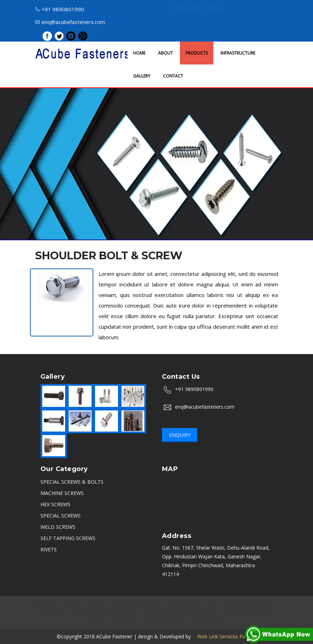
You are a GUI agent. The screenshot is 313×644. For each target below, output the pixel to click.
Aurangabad (125, 604)
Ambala (234, 604)
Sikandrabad (50, 612)
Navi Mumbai (258, 612)
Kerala (99, 621)
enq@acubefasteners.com (70, 22)
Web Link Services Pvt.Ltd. (224, 636)
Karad (198, 621)
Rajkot (77, 612)
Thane (230, 612)
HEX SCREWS (55, 504)
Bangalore (72, 604)
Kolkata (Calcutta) (163, 612)
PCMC (130, 612)
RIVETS (49, 549)
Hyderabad (260, 604)
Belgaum (155, 621)
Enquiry (180, 435)
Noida (192, 604)
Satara (178, 621)
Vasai (216, 621)
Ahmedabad (104, 612)
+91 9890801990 (60, 9)
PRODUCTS (197, 53)
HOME (139, 53)
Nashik (98, 604)
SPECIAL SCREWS (61, 516)
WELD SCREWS (58, 527)
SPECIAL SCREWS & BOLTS (72, 482)
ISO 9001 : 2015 (197, 9)
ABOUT (165, 53)
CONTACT (173, 76)
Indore (212, 604)
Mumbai (46, 604)
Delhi (174, 604)
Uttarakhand (203, 612)
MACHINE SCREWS (62, 493)
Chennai (153, 604)
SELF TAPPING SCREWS (68, 538)
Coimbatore (125, 621)
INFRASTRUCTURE (238, 53)
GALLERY (142, 76)
